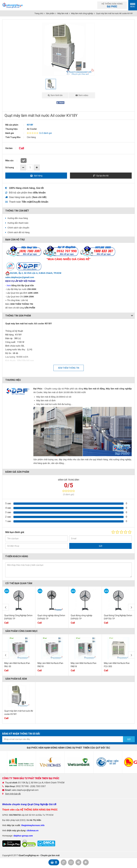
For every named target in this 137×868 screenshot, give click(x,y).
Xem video (83, 95)
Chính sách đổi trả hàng (19, 232)
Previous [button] (6, 607)
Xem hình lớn (57, 95)
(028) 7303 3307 (38, 786)
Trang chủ (39, 13)
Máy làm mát (63, 13)
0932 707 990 (23, 786)
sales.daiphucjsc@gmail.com (25, 790)
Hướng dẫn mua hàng (18, 218)
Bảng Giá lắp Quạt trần (23, 285)
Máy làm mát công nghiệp (82, 13)
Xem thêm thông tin (69, 368)
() (39, 197)
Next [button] (131, 607)
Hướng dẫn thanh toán (18, 223)
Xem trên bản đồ (13, 794)
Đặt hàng (38, 176)
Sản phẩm (50, 13)
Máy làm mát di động (94, 389)
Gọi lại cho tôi (102, 176)
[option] (68, 49)
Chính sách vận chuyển (18, 228)
